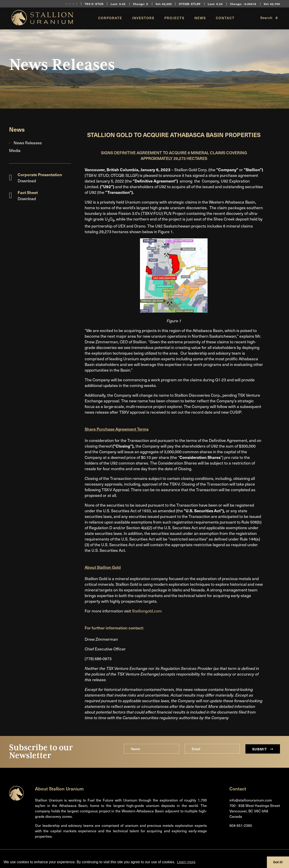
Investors (143, 18)
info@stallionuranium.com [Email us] (251, 800)
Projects (174, 18)
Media (15, 150)
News (200, 18)
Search (269, 18)
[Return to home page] (42, 24)
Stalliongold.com (147, 611)
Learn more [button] (186, 862)
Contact (225, 18)
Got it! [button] (278, 862)
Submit (263, 749)
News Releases (28, 143)
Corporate (110, 18)
